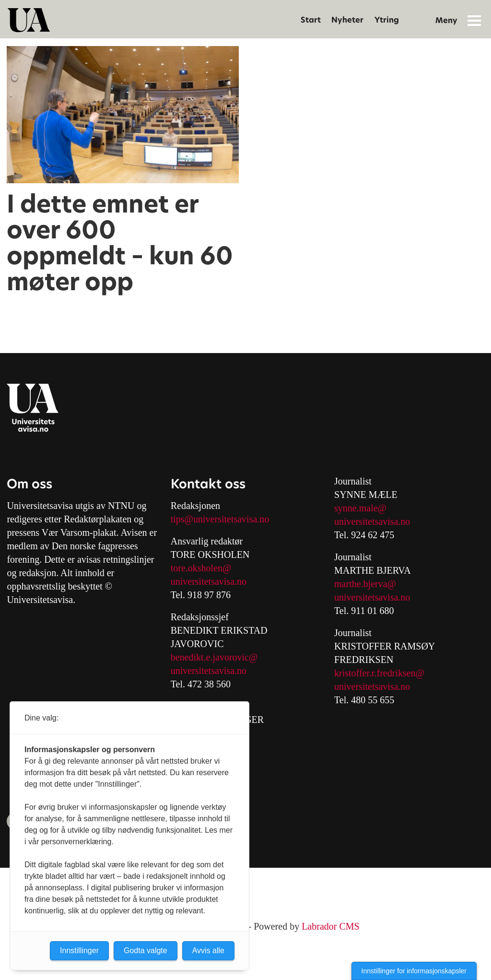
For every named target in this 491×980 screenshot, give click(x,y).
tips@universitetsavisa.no (220, 519)
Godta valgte (146, 950)
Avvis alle (208, 950)
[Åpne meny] (474, 20)
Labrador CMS (331, 926)
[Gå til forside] (29, 20)
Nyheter (347, 20)
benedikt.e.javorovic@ (214, 657)
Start (311, 20)
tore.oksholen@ (201, 568)
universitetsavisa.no (209, 581)
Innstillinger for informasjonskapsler (414, 971)
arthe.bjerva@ (369, 584)
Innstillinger (79, 950)
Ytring (387, 20)
